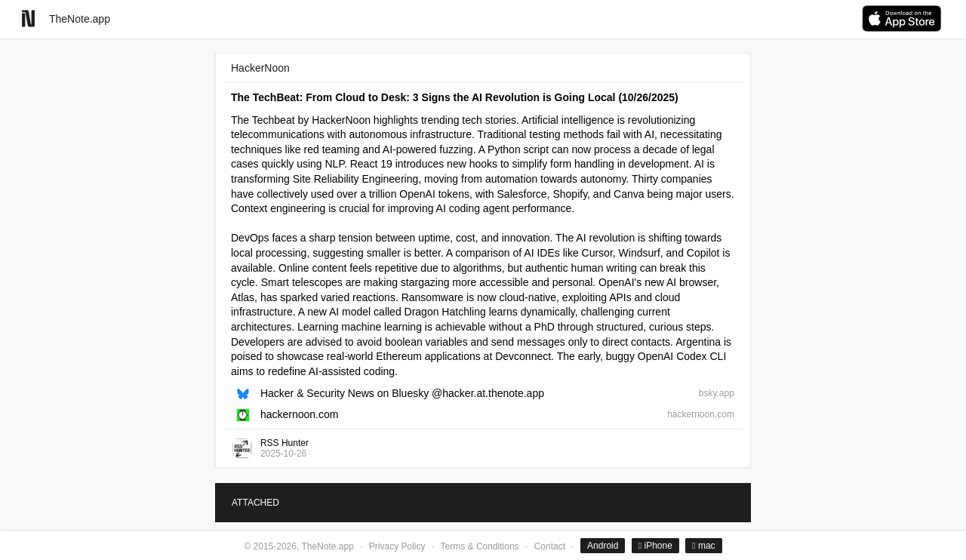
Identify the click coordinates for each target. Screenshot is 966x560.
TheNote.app (80, 19)
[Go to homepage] (28, 18)
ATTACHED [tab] (255, 503)
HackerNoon (260, 68)
